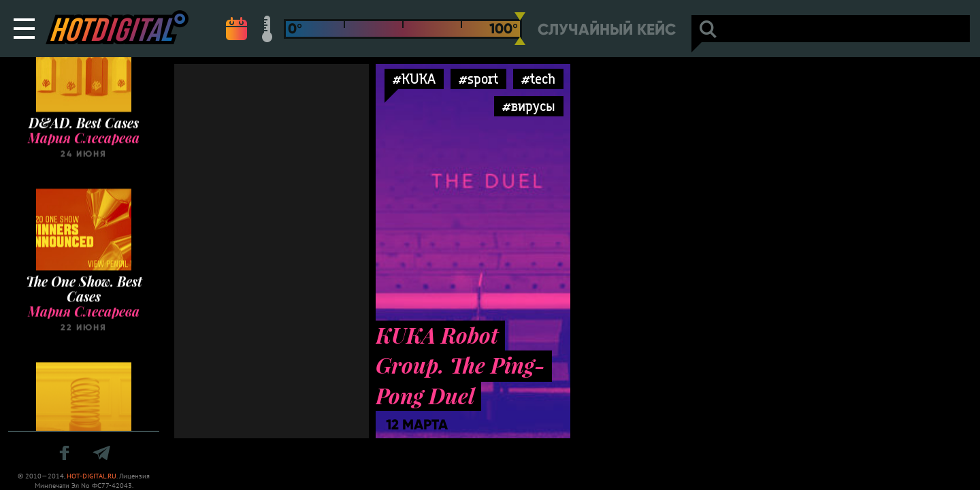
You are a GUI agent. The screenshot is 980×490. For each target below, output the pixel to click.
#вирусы (529, 106)
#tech (538, 79)
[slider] (520, 29)
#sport (478, 79)
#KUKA (414, 79)
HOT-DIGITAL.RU (92, 476)
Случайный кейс (607, 30)
